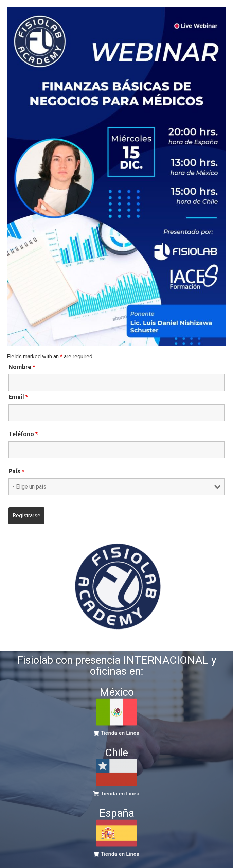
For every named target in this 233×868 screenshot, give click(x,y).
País (16, 471)
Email (18, 397)
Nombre (22, 367)
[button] (118, 733)
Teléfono (23, 434)
